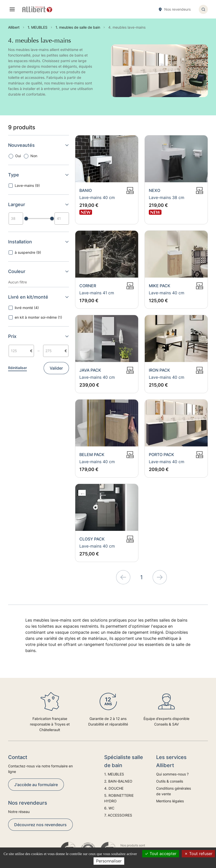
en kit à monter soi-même (38, 317)
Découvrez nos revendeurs (40, 825)
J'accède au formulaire (36, 785)
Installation (39, 242)
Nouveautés (39, 145)
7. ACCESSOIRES (118, 815)
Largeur (39, 204)
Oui (18, 156)
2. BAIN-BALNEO (118, 781)
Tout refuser (198, 854)
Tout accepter (161, 854)
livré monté (27, 308)
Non (34, 156)
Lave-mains (27, 185)
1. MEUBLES (114, 774)
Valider (56, 368)
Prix (39, 336)
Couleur (39, 271)
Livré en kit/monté (39, 297)
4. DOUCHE (114, 788)
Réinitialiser (17, 368)
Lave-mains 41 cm (97, 293)
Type (39, 175)
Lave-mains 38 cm (167, 197)
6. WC (109, 808)
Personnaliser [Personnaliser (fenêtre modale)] (109, 861)
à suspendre (28, 252)
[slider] (26, 219)
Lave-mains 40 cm (97, 197)
